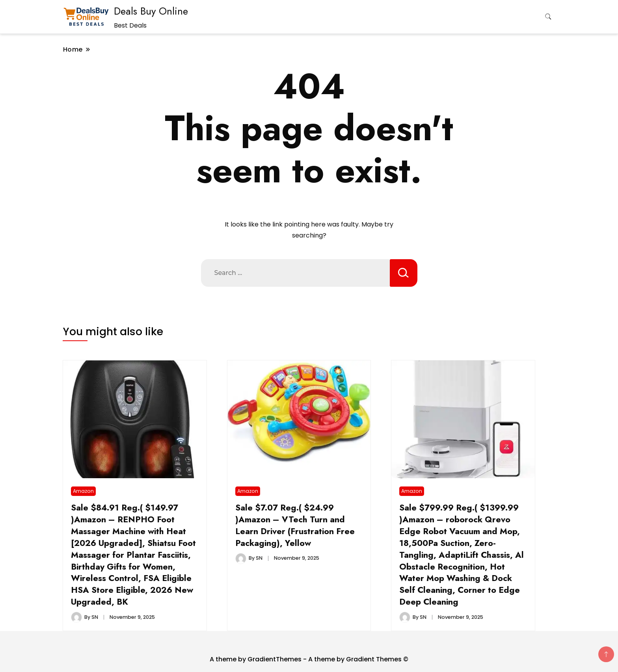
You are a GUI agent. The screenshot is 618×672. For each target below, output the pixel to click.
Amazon (83, 491)
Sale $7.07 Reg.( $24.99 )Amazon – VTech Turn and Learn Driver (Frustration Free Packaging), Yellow (295, 525)
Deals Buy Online (151, 11)
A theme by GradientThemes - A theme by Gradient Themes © (309, 659)
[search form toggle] (548, 17)
